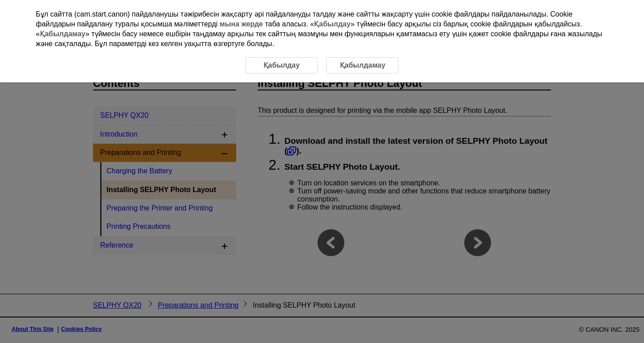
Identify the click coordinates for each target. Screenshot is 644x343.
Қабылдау (332, 24)
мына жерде (241, 24)
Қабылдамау (63, 34)
